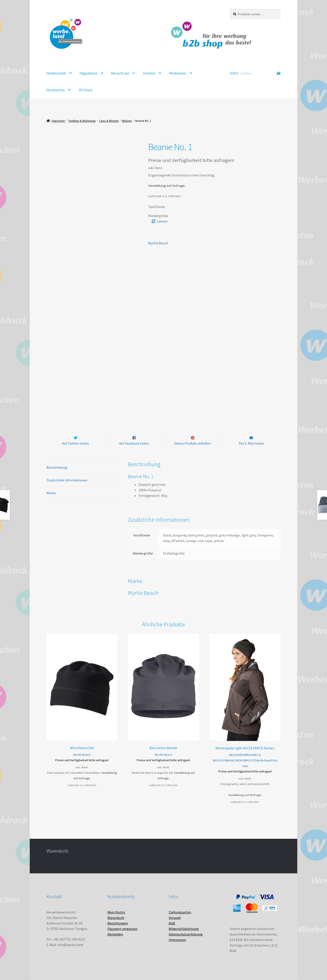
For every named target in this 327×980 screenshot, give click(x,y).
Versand (175, 918)
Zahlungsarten (180, 912)
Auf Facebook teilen (134, 443)
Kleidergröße (158, 216)
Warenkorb (116, 918)
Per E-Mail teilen (251, 443)
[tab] (82, 468)
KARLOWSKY (236, 760)
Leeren (162, 221)
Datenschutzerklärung (186, 934)
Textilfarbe (157, 207)
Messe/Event (120, 73)
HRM (247, 755)
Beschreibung (57, 468)
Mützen (127, 121)
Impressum (177, 940)
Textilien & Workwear (82, 121)
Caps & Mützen (109, 121)
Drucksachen (56, 90)
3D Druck (85, 90)
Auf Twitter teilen (76, 443)
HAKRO (239, 755)
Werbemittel (178, 73)
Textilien (149, 73)
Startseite (58, 121)
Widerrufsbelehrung (184, 929)
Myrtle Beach (158, 243)
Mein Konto (116, 912)
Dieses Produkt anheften (193, 443)
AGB (172, 923)
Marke (51, 493)
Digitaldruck (88, 73)
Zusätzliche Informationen (67, 480)
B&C (232, 755)
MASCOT (250, 760)
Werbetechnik (56, 73)
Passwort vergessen (122, 929)
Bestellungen (118, 923)
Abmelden (115, 934)
